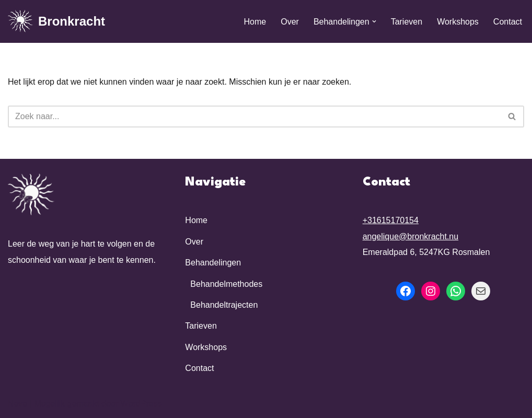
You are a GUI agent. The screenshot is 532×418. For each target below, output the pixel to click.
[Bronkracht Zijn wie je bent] (56, 21)
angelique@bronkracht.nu (410, 236)
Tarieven (407, 22)
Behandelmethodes (226, 284)
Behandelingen (213, 263)
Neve (18, 404)
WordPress (141, 404)
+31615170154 (391, 220)
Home (255, 22)
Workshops (458, 22)
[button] (374, 21)
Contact (508, 22)
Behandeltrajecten (224, 305)
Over (290, 22)
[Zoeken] (254, 117)
